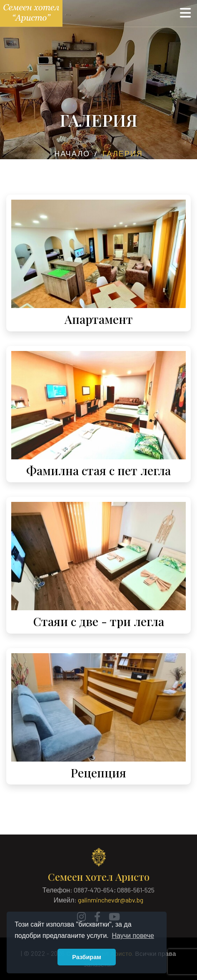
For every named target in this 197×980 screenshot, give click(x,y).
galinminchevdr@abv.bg (111, 900)
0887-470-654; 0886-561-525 (114, 890)
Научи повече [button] (133, 936)
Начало (72, 153)
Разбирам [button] (87, 957)
